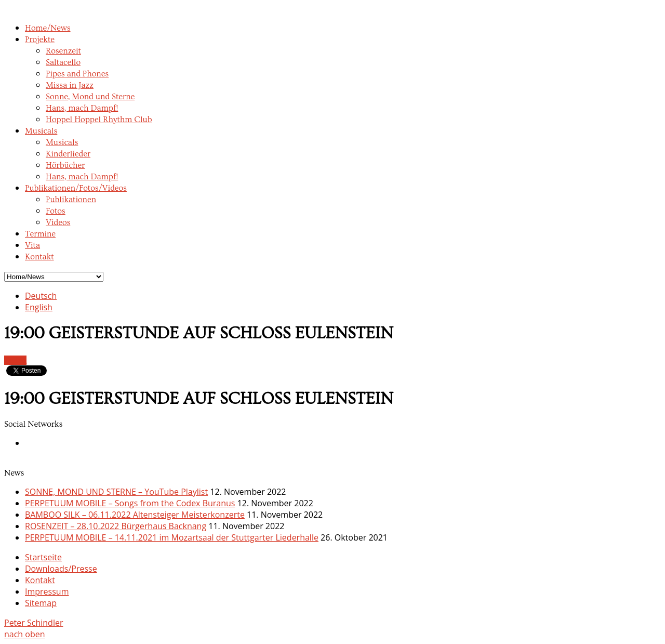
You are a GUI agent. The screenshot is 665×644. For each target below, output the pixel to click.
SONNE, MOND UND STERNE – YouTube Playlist (116, 492)
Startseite (43, 557)
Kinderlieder (68, 154)
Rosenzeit (63, 51)
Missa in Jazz (70, 85)
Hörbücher (65, 165)
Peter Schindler (34, 623)
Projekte (40, 40)
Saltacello (63, 62)
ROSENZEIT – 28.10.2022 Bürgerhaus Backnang (116, 526)
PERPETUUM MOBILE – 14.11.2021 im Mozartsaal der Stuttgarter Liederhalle (172, 537)
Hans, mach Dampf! (82, 108)
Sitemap (41, 603)
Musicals (41, 131)
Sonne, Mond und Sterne (90, 97)
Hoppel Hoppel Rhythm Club (99, 120)
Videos (58, 222)
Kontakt (39, 257)
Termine (40, 234)
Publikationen (71, 200)
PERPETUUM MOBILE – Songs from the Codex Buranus (130, 503)
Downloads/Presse (61, 569)
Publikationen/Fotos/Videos (76, 188)
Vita (32, 245)
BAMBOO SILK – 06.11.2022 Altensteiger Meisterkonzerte (135, 515)
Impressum (47, 592)
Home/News (48, 28)
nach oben (25, 634)
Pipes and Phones (77, 74)
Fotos (56, 211)
